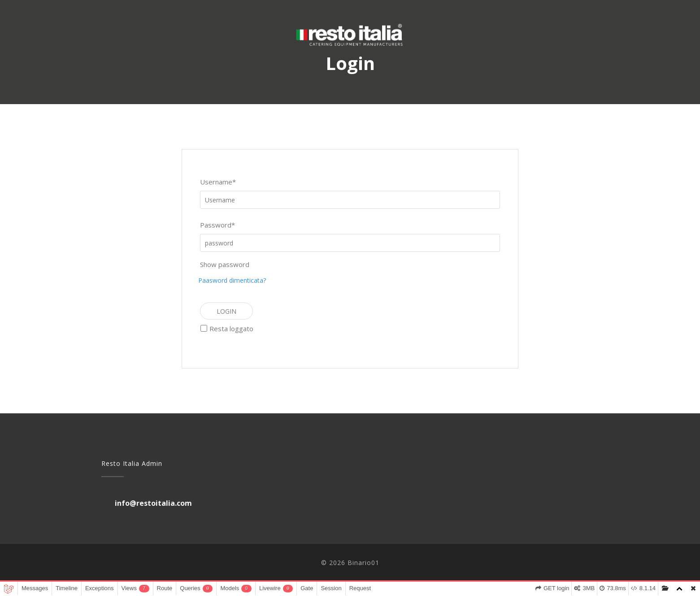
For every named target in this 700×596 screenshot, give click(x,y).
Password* (217, 225)
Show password (225, 264)
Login (226, 311)
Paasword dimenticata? (232, 280)
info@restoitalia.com (153, 503)
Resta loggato (231, 329)
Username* (218, 182)
